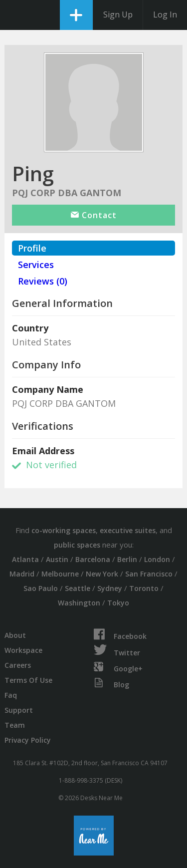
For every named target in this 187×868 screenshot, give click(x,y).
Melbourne (60, 574)
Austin (57, 559)
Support (19, 710)
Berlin (127, 559)
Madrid (22, 574)
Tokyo (118, 603)
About (15, 635)
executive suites (128, 530)
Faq (11, 695)
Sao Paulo (41, 588)
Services (36, 265)
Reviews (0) (43, 281)
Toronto (144, 588)
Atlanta (25, 559)
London (157, 559)
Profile (32, 248)
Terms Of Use (28, 680)
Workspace (23, 650)
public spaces (77, 545)
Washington (79, 603)
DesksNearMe (16, 15)
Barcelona (93, 559)
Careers (18, 665)
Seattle (78, 588)
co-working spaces (64, 530)
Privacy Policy (28, 740)
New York (102, 574)
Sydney (110, 588)
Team (15, 725)
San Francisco (149, 574)
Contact (94, 215)
